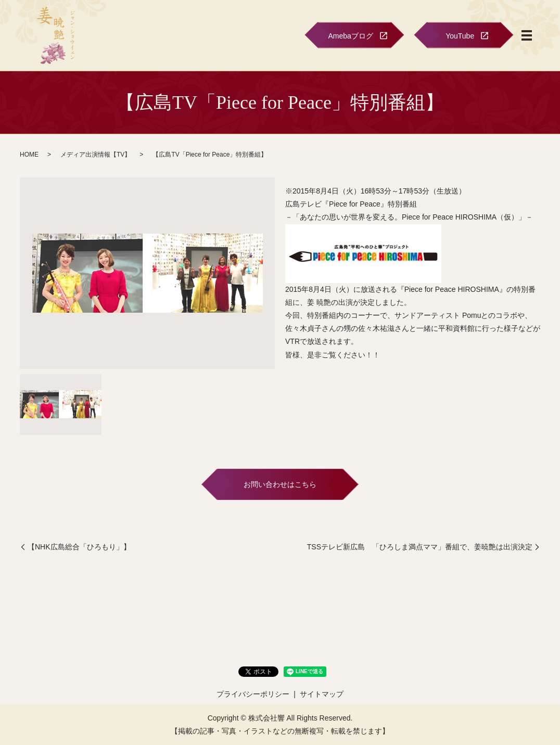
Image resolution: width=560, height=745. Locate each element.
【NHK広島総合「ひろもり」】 (79, 547)
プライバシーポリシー (253, 694)
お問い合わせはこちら (280, 484)
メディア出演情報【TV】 (96, 155)
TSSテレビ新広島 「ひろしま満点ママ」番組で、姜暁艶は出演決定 (420, 547)
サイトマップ (322, 694)
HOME (29, 155)
